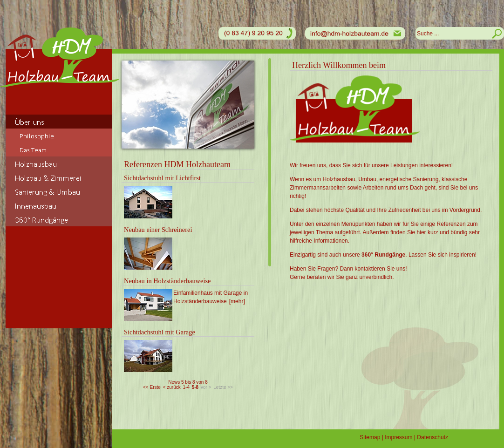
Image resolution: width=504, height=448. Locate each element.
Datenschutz (432, 437)
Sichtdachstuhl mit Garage (160, 332)
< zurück (172, 387)
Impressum (398, 437)
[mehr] (237, 301)
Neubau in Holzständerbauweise (167, 281)
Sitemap (370, 437)
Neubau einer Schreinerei (158, 230)
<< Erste (152, 387)
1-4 (186, 387)
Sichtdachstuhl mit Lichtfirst (162, 178)
